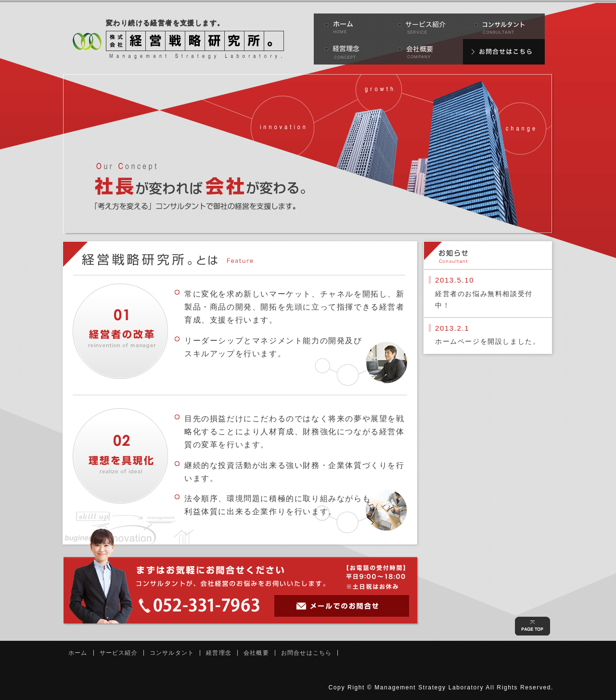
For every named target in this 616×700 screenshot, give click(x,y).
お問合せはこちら (307, 653)
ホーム (78, 653)
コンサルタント (172, 653)
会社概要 (256, 653)
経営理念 (219, 653)
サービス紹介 (119, 653)
